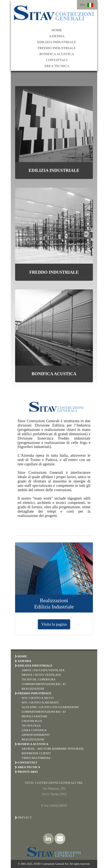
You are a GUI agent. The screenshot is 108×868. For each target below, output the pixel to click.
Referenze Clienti (36, 753)
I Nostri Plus (32, 721)
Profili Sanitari (34, 716)
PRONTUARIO (28, 772)
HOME (57, 30)
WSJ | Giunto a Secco (38, 698)
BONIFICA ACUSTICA (57, 54)
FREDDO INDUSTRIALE (57, 48)
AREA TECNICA (57, 66)
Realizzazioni (33, 689)
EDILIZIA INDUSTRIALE (57, 42)
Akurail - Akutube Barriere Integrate (53, 749)
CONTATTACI (57, 60)
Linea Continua (34, 730)
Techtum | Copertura (39, 679)
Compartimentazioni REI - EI (44, 684)
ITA (82, 5)
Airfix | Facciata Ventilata (43, 670)
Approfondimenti (36, 735)
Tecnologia (31, 725)
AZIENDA (57, 36)
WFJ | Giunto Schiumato (40, 702)
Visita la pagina (54, 624)
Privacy (25, 818)
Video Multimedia (36, 758)
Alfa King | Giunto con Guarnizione (50, 707)
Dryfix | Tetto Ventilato (41, 675)
